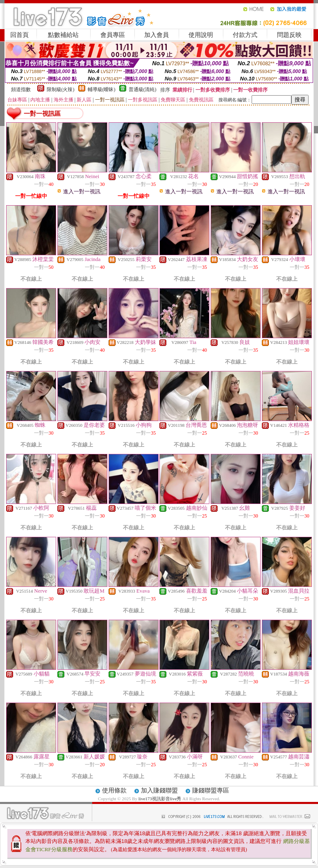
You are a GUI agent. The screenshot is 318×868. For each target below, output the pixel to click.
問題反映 (289, 35)
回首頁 (19, 35)
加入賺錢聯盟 (159, 790)
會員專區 (113, 35)
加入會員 (157, 35)
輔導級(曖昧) (102, 89)
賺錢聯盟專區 (211, 790)
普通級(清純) (143, 89)
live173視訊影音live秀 (160, 799)
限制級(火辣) (61, 89)
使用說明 (201, 35)
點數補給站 (63, 35)
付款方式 (245, 35)
